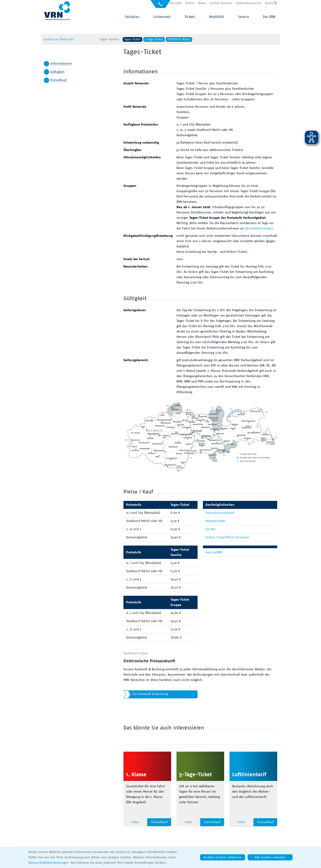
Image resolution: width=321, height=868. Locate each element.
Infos (135, 822)
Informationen (61, 64)
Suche (269, 3)
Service (243, 17)
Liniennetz (162, 17)
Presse (190, 3)
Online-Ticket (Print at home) (227, 537)
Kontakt (176, 3)
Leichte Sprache (221, 3)
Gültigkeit (57, 72)
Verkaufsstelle (215, 521)
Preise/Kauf (58, 80)
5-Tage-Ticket (154, 39)
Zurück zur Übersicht (59, 39)
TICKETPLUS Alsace (179, 39)
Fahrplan (132, 17)
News (202, 3)
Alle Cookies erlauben (270, 857)
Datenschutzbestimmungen (49, 863)
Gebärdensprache (249, 3)
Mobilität (216, 17)
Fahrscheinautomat (220, 513)
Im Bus (211, 529)
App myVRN (214, 552)
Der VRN (269, 17)
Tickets (190, 17)
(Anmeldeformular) (259, 228)
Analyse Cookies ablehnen (223, 857)
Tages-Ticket (132, 39)
